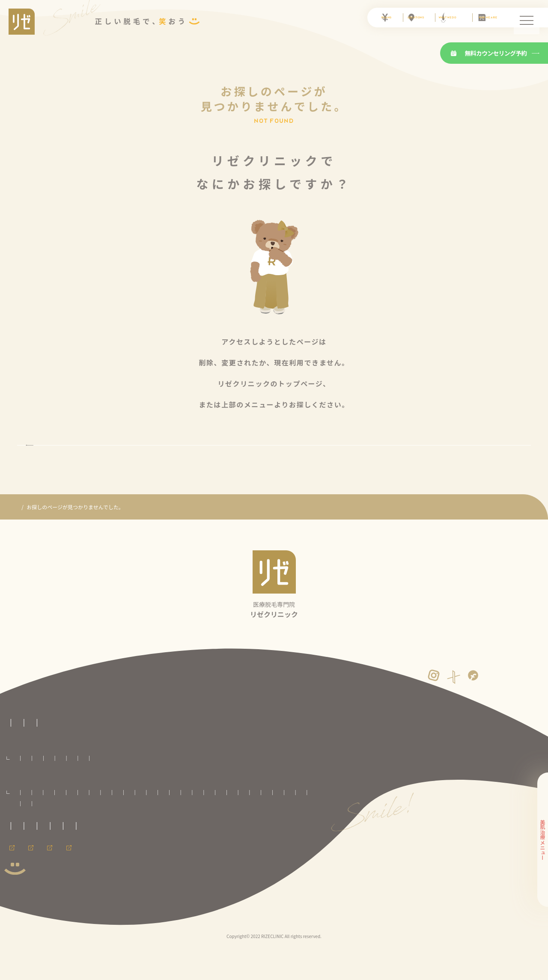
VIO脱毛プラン (120, 788)
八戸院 (69, 822)
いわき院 (145, 822)
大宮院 (195, 822)
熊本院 (173, 844)
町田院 (94, 833)
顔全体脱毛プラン (163, 788)
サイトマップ (92, 881)
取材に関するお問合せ (30, 866)
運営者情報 (51, 881)
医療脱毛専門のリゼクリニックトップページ (56, 736)
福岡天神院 (144, 844)
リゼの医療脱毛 (22, 751)
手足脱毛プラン (298, 788)
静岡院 (191, 833)
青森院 (45, 822)
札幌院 (21, 822)
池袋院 (264, 822)
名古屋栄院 (220, 833)
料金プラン (17, 775)
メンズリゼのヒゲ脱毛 (194, 905)
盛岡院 (94, 822)
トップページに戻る (274, 460)
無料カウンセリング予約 (489, 53)
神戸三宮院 (86, 844)
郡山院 (171, 822)
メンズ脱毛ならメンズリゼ (119, 905)
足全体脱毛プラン (255, 788)
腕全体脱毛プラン (209, 788)
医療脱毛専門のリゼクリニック (53, 537)
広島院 (115, 844)
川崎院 (118, 833)
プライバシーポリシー (159, 866)
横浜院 (143, 833)
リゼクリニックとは (76, 751)
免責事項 (15, 881)
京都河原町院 (292, 833)
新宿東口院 (292, 822)
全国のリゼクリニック (30, 809)
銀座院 (45, 833)
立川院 (69, 833)
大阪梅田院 (25, 844)
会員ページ (17, 905)
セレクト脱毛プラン (75, 788)
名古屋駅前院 (254, 833)
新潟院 (167, 833)
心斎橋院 (56, 844)
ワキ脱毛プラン (340, 788)
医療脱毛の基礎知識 (136, 751)
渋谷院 (21, 833)
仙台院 (118, 822)
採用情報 (59, 905)
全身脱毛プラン (30, 788)
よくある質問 (187, 751)
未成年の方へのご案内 (94, 866)
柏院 (241, 822)
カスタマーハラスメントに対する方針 (241, 866)
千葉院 (220, 822)
